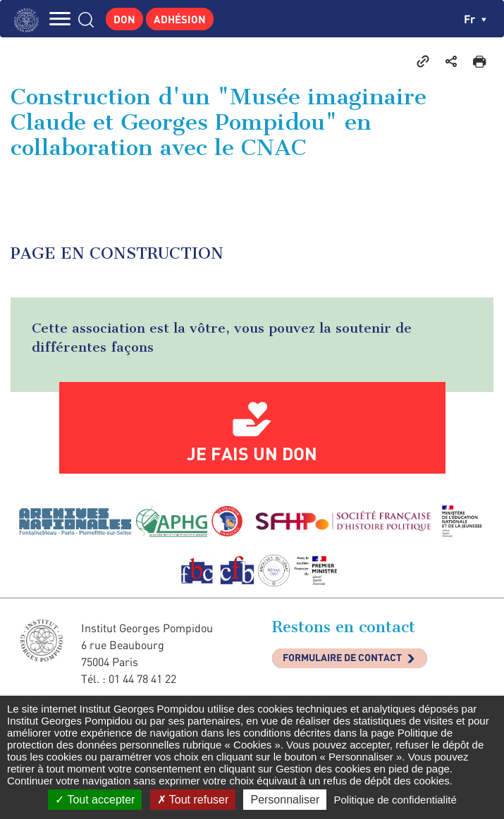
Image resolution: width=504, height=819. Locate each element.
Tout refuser (193, 800)
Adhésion (180, 19)
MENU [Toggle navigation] (60, 19)
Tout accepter (95, 800)
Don (124, 19)
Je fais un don (252, 453)
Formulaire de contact (342, 657)
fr (475, 19)
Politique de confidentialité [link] (395, 800)
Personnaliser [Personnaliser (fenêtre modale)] (285, 800)
